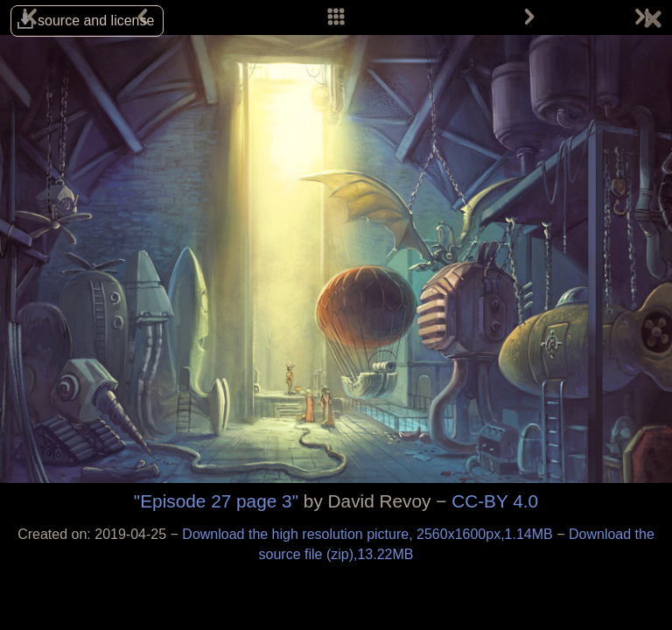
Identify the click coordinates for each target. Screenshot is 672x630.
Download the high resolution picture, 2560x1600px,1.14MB (369, 534)
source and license (96, 21)
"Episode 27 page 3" (216, 501)
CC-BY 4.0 (495, 501)
